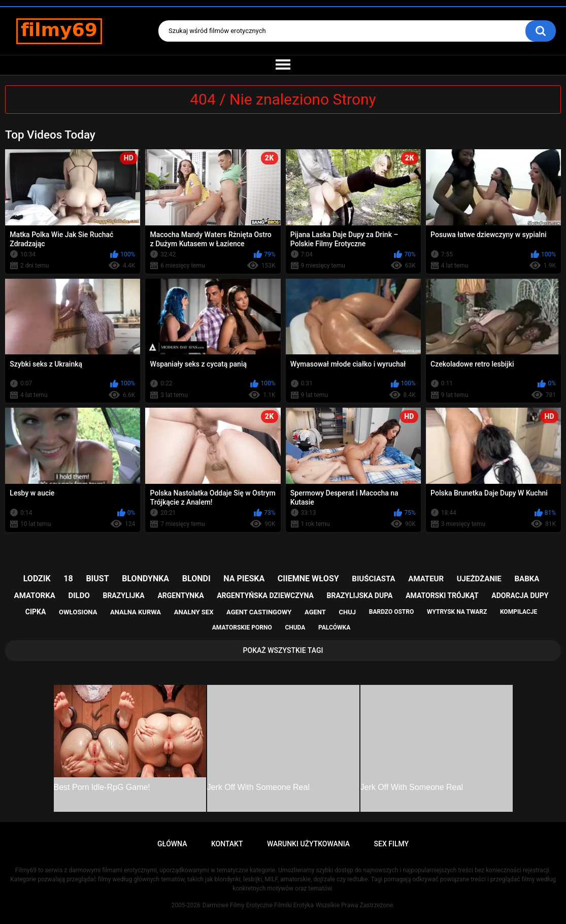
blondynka (145, 579)
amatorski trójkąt (442, 596)
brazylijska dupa (359, 596)
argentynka (180, 596)
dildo (79, 596)
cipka (36, 612)
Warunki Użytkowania (308, 844)
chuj (348, 612)
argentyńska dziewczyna (265, 596)
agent (315, 612)
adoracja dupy (520, 596)
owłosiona (78, 612)
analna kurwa (136, 612)
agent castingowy (259, 612)
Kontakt (227, 844)
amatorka (35, 596)
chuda (295, 628)
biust (97, 579)
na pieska (244, 579)
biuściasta (373, 579)
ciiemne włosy (308, 579)
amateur (426, 579)
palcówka (334, 628)
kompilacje (519, 612)
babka (527, 579)
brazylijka (123, 596)
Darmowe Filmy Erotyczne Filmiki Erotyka (258, 905)
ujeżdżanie (479, 579)
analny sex (194, 612)
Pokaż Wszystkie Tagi (283, 650)
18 (68, 579)
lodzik (37, 579)
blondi (196, 579)
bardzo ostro (392, 612)
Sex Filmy (392, 844)
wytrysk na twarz (457, 612)
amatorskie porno (242, 628)
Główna (172, 844)
